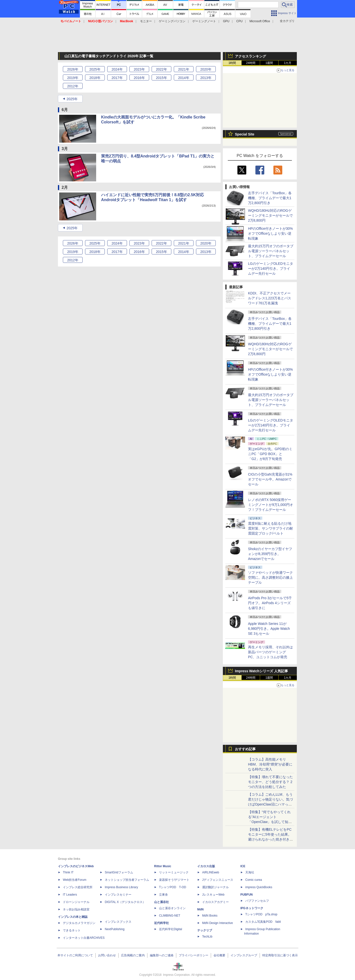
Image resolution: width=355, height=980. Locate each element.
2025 (95, 69)
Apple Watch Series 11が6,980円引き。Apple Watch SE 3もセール (269, 629)
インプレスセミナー (118, 895)
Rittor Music (163, 866)
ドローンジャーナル (76, 902)
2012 (73, 86)
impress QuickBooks (259, 887)
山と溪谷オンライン (172, 908)
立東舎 (163, 895)
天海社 (250, 872)
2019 (73, 78)
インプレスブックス (118, 922)
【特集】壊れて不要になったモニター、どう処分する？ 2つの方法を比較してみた (270, 782)
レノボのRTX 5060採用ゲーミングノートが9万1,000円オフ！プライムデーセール (271, 505)
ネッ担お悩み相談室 (76, 909)
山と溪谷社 (161, 902)
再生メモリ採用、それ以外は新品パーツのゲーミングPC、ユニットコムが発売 (270, 652)
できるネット (72, 930)
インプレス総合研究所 (78, 887)
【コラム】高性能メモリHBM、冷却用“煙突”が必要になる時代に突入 (270, 764)
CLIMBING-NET (170, 916)
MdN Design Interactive (218, 923)
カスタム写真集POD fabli (263, 922)
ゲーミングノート (204, 21)
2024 (117, 69)
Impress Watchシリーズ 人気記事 (261, 671)
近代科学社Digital (170, 929)
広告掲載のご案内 (133, 955)
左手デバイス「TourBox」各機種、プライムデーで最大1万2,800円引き (270, 198)
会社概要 (219, 955)
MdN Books (210, 916)
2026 (73, 69)
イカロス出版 (206, 866)
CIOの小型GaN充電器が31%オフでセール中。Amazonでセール (270, 479)
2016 (139, 78)
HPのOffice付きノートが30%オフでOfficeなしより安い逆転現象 (270, 233)
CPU (240, 21)
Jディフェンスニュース (218, 880)
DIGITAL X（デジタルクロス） (125, 902)
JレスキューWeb (213, 895)
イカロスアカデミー (215, 902)
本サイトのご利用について (75, 955)
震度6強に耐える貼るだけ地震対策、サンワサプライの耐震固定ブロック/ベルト (270, 528)
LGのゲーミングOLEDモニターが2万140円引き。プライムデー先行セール (271, 269)
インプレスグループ (244, 955)
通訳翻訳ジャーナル (215, 887)
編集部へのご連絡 (162, 955)
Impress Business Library (121, 887)
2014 (184, 78)
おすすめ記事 (245, 749)
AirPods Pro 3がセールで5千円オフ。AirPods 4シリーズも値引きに (270, 603)
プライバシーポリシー (194, 955)
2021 (184, 69)
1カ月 (288, 63)
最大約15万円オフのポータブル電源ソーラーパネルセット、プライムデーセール (271, 251)
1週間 (269, 63)
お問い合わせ (107, 955)
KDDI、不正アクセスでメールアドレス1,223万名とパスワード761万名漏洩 (270, 298)
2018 (95, 78)
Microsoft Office (260, 21)
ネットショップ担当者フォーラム (127, 880)
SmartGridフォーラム (119, 872)
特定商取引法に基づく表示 (280, 955)
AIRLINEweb (211, 872)
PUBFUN (247, 895)
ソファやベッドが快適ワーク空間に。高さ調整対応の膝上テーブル (270, 577)
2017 (117, 78)
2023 (139, 69)
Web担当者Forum (75, 880)
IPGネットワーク (252, 908)
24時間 (251, 63)
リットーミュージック (174, 872)
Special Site (245, 134)
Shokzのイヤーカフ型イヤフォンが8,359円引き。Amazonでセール (270, 554)
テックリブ (205, 930)
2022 (161, 69)
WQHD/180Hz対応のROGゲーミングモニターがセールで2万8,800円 (270, 215)
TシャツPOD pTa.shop (261, 914)
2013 (206, 78)
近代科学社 (161, 923)
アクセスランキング (250, 56)
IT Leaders (70, 895)
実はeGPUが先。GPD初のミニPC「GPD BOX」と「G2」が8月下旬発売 (270, 454)
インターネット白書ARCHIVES (84, 938)
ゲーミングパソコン (172, 21)
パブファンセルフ (257, 901)
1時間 (232, 63)
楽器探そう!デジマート (174, 880)
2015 (161, 78)
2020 (206, 69)
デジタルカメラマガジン (79, 923)
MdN (200, 909)
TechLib (207, 937)
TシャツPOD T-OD (173, 887)
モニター (146, 21)
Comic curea (254, 880)
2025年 (72, 99)
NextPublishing (115, 929)
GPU (226, 21)
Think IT (68, 872)
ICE (243, 866)
